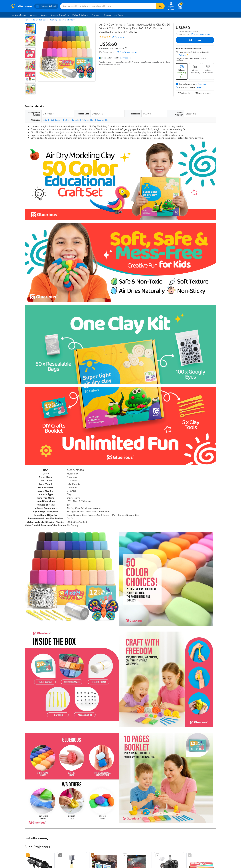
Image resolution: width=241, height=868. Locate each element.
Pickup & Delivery (80, 15)
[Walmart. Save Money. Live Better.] (21, 6)
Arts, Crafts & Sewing (40, 20)
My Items (119, 15)
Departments (19, 15)
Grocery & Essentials (60, 15)
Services (34, 15)
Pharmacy (96, 15)
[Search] (160, 6)
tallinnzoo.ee (125, 58)
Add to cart (195, 40)
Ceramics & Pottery (67, 20)
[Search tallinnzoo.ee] (108, 6)
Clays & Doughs (96, 120)
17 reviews (120, 37)
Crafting (53, 20)
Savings (44, 15)
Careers (107, 15)
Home (27, 20)
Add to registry (203, 93)
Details (199, 87)
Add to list (184, 93)
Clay (107, 120)
